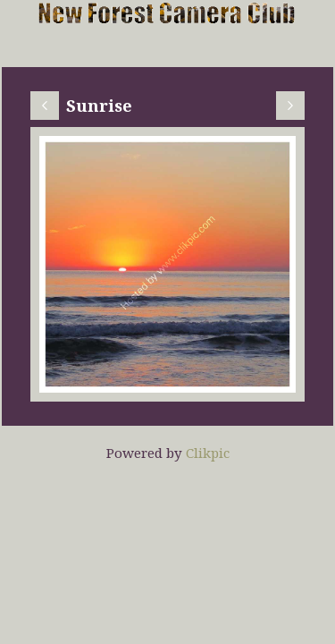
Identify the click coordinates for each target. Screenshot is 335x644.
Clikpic (208, 453)
